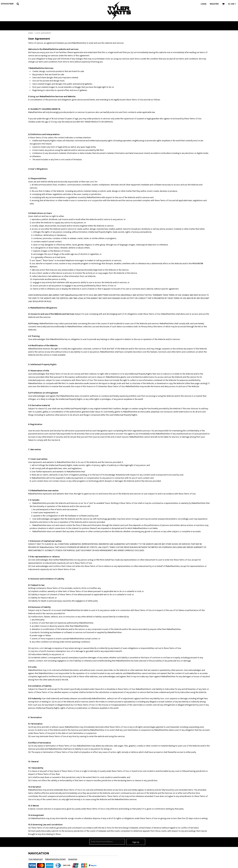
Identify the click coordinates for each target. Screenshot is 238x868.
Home (31, 33)
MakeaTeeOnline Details (55, 859)
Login (204, 4)
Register (214, 4)
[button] (18, 4)
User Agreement (36, 859)
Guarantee (73, 859)
